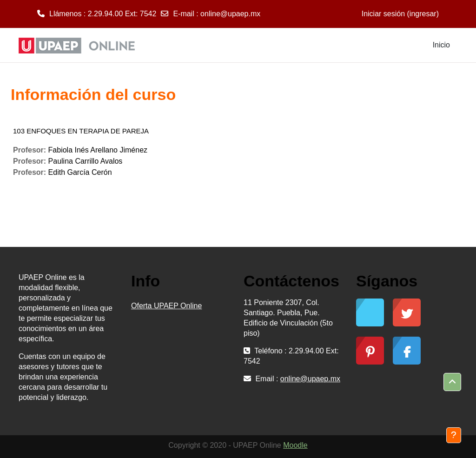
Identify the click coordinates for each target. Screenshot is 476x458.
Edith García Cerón (80, 172)
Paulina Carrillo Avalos (86, 161)
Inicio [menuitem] (441, 45)
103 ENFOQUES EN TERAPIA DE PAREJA (81, 131)
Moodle (295, 445)
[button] (452, 382)
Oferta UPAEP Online (166, 306)
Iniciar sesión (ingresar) (400, 14)
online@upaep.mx (230, 14)
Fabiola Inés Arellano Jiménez (98, 150)
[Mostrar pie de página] (454, 435)
